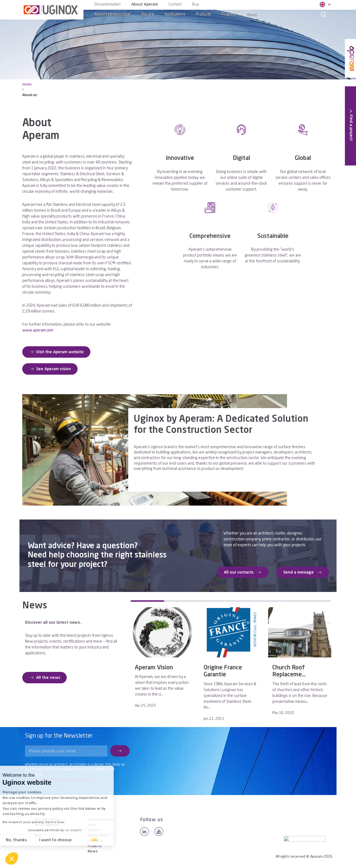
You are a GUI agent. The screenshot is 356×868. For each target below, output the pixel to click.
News (251, 14)
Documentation (108, 4)
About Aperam (145, 4)
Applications (175, 14)
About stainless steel (113, 14)
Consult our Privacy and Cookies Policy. (59, 780)
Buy (196, 4)
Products (204, 14)
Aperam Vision (154, 668)
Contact (175, 4)
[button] (12, 859)
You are (148, 14)
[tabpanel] (162, 659)
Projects (229, 14)
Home (27, 85)
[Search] (324, 15)
